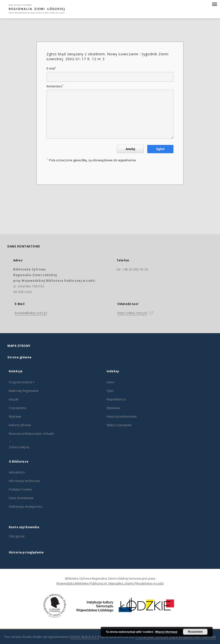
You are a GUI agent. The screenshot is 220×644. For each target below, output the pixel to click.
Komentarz (55, 86)
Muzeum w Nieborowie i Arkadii (31, 434)
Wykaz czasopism (119, 425)
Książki (14, 399)
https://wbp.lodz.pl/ (132, 313)
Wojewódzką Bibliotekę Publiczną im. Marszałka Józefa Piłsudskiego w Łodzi (110, 583)
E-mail (51, 68)
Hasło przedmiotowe (122, 416)
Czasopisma (18, 408)
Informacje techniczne (24, 481)
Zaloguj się (17, 536)
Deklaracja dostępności (26, 507)
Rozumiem (195, 632)
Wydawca (113, 408)
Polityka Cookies (20, 489)
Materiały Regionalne (24, 391)
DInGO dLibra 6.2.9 (85, 637)
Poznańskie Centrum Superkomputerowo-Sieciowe (176, 637)
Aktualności (17, 472)
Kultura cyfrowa (20, 425)
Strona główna (19, 357)
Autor (111, 382)
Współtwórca (116, 399)
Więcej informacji (166, 632)
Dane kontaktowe (21, 498)
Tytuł (110, 391)
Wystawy (15, 416)
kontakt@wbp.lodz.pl (31, 313)
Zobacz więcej (19, 447)
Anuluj (130, 149)
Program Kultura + (22, 382)
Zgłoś (160, 149)
